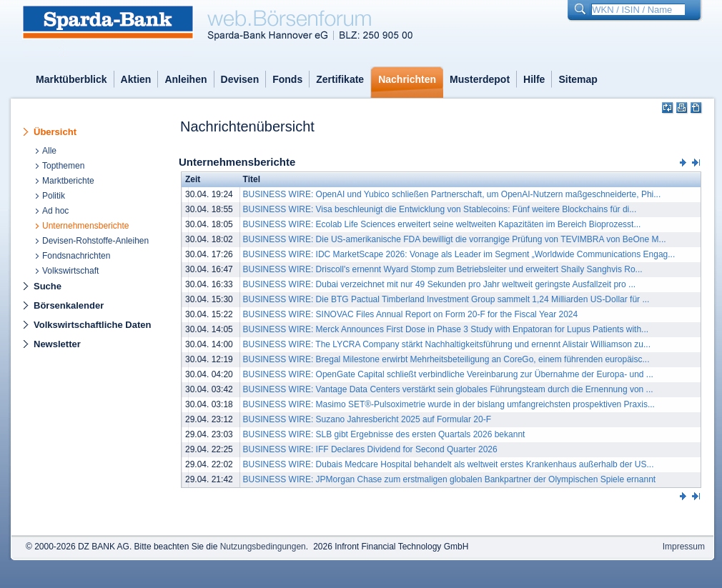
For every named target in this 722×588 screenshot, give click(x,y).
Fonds (287, 79)
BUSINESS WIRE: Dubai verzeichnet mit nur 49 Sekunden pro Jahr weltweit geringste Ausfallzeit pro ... (440, 284)
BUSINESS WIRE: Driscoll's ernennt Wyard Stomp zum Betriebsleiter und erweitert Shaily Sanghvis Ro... (443, 269)
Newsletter (57, 344)
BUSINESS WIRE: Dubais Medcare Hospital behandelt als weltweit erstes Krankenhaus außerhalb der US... (449, 464)
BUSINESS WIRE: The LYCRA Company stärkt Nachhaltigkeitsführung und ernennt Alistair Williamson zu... (447, 344)
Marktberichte (68, 181)
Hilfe (534, 79)
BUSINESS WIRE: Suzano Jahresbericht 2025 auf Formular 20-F (367, 419)
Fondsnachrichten (76, 256)
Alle (49, 151)
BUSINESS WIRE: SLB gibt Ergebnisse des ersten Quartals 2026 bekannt (384, 434)
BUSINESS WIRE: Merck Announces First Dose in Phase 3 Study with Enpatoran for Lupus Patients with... (446, 329)
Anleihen (186, 79)
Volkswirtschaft (70, 271)
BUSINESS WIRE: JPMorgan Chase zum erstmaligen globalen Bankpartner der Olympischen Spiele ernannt (450, 479)
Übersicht (55, 132)
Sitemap (578, 79)
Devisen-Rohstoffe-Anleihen (95, 241)
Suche (48, 286)
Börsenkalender (69, 305)
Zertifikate (340, 79)
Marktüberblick (71, 79)
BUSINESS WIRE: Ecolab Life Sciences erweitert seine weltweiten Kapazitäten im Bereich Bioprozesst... (442, 224)
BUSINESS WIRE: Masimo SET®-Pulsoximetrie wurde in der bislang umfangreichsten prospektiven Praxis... (449, 404)
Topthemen (63, 166)
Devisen (240, 79)
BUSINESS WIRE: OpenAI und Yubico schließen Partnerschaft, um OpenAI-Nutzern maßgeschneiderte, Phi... (452, 194)
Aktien (136, 79)
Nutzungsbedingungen (263, 547)
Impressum (684, 547)
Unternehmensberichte (85, 226)
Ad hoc (55, 211)
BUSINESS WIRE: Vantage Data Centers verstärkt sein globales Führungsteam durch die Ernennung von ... (448, 389)
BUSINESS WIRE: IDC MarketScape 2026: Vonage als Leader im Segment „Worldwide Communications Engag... (459, 254)
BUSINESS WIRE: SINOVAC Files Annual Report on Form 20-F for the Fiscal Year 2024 (411, 314)
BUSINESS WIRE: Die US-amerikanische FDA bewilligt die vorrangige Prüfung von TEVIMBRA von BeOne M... (455, 239)
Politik (54, 196)
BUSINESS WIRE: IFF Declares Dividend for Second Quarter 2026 (370, 449)
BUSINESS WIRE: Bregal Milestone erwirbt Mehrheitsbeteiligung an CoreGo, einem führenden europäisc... (446, 359)
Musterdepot (480, 79)
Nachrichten (407, 79)
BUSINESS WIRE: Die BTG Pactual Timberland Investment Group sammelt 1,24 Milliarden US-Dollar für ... (446, 299)
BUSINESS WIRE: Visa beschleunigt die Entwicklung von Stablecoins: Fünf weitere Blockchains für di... (440, 209)
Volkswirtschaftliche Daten (92, 325)
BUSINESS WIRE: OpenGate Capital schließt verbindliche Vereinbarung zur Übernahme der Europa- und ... (448, 374)
